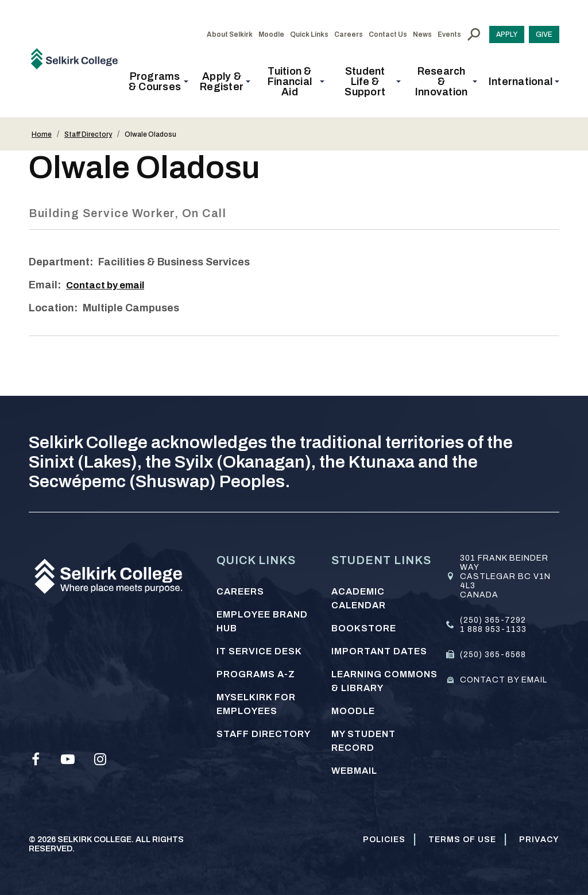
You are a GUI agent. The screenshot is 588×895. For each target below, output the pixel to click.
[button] (158, 82)
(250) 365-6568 (493, 655)
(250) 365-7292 (493, 620)
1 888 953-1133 (493, 629)
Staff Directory (88, 134)
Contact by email (109, 285)
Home (42, 134)
